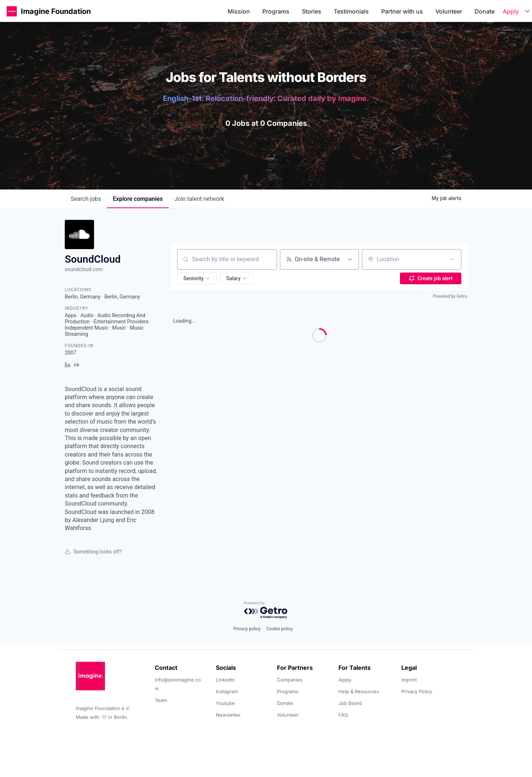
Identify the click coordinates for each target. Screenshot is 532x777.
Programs (276, 11)
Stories (312, 11)
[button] (12, 11)
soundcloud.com (84, 269)
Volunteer (449, 11)
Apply (511, 11)
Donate (485, 11)
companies (138, 199)
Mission (239, 11)
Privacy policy (247, 629)
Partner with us (402, 11)
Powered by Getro (450, 296)
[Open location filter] (452, 259)
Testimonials (351, 11)
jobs (86, 199)
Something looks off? (93, 552)
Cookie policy (280, 629)
